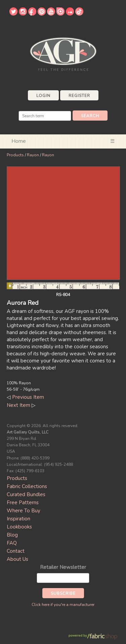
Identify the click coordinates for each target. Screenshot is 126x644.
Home (19, 141)
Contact (16, 551)
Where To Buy (24, 511)
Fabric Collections (27, 486)
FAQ (12, 543)
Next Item (18, 405)
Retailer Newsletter (63, 567)
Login (43, 96)
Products (15, 155)
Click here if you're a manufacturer (63, 605)
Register (79, 96)
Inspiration (18, 519)
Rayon (33, 155)
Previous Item (28, 397)
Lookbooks (19, 527)
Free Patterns (23, 503)
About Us (17, 559)
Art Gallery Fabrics (63, 53)
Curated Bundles (26, 494)
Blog (12, 535)
